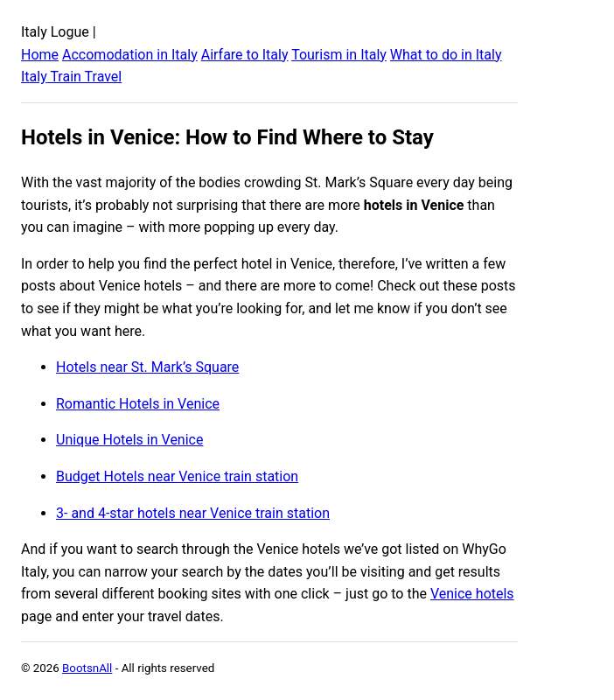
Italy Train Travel (71, 77)
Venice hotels (472, 594)
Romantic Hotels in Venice (138, 404)
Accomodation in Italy (130, 55)
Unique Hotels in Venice (129, 440)
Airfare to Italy (245, 55)
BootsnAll (87, 668)
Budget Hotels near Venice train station (177, 476)
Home (40, 55)
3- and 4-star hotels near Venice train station (193, 513)
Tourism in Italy (339, 55)
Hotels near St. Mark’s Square (147, 367)
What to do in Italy (446, 55)
